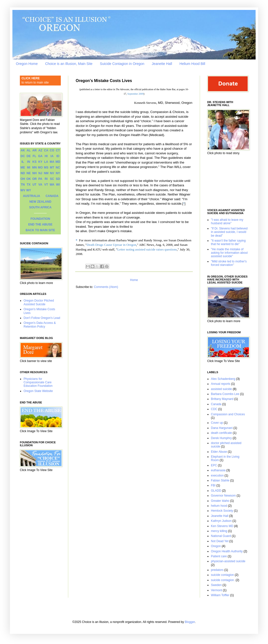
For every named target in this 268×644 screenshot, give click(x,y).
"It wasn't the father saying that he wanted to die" (228, 242)
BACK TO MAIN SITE (40, 230)
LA (46, 162)
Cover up (217, 423)
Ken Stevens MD (222, 526)
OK (29, 179)
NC (58, 168)
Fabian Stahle (220, 480)
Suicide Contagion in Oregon (122, 64)
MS (46, 168)
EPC (214, 465)
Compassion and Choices (228, 414)
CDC (214, 409)
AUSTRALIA (31, 196)
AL (29, 150)
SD (58, 179)
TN (23, 185)
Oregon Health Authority (227, 551)
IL (23, 162)
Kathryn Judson (221, 521)
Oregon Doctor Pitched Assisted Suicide (39, 302)
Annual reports (221, 384)
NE (29, 173)
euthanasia (218, 470)
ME (23, 168)
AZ (40, 150)
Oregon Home (27, 64)
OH (23, 179)
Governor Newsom (223, 496)
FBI (213, 485)
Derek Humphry (221, 438)
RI (46, 179)
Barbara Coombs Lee (225, 394)
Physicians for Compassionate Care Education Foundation (38, 382)
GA (40, 156)
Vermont (217, 590)
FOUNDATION (40, 219)
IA (52, 156)
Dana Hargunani (222, 428)
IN (29, 162)
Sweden (216, 585)
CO (52, 150)
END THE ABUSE (40, 224)
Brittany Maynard (222, 399)
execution (217, 476)
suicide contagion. (223, 580)
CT (58, 150)
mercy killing (219, 531)
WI (58, 185)
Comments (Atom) (106, 287)
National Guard (221, 536)
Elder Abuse (219, 452)
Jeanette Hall (162, 64)
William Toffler (220, 595)
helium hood (219, 506)
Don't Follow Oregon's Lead (42, 318)
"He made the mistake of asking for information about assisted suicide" (229, 253)
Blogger (190, 622)
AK (23, 150)
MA (52, 162)
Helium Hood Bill (192, 64)
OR (34, 179)
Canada (216, 404)
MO (40, 168)
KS (35, 162)
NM (46, 173)
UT (34, 185)
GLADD (216, 491)
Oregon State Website (38, 391)
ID (58, 156)
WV (23, 190)
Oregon (216, 546)
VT (46, 185)
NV (52, 173)
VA (40, 185)
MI (29, 168)
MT (52, 168)
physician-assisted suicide (228, 561)
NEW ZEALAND (40, 202)
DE (29, 156)
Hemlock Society (222, 511)
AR (34, 150)
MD (58, 162)
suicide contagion (222, 575)
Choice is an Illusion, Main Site (69, 64)
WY (29, 190)
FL (35, 156)
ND (23, 173)
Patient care (219, 556)
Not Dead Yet (220, 541)
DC (23, 156)
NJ (40, 173)
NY (58, 173)
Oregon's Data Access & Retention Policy (40, 325)
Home (134, 280)
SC (52, 179)
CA (46, 150)
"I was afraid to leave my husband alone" (227, 222)
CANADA (52, 196)
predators (217, 570)
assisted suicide (221, 389)
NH (34, 173)
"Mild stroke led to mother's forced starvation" (229, 263)
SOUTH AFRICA (40, 207)
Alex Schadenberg (223, 379)
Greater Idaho (220, 501)
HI (46, 156)
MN (35, 168)
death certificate (221, 433)
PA (40, 179)
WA (52, 185)
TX (29, 185)
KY (40, 162)
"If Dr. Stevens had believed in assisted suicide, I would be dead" (229, 232)
